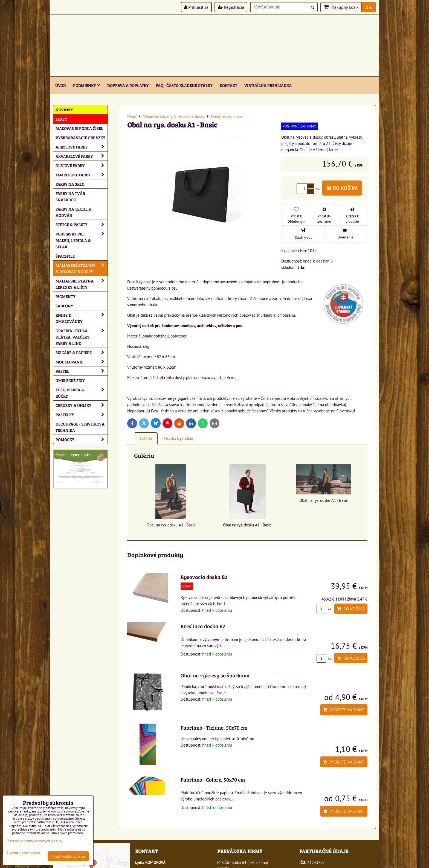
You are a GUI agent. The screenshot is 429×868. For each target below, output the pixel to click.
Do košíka (342, 188)
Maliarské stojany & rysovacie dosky (82, 268)
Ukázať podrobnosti (24, 853)
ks (324, 609)
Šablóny (64, 306)
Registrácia (231, 7)
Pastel (82, 371)
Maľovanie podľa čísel (79, 128)
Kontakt (228, 85)
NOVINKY (64, 110)
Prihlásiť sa (196, 7)
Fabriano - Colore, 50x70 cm (213, 779)
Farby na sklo (70, 184)
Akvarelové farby (82, 156)
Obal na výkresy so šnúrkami (215, 675)
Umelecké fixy (70, 380)
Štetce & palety (82, 224)
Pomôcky (82, 439)
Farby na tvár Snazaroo (70, 196)
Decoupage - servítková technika (80, 427)
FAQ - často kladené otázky (184, 85)
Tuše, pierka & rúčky (82, 393)
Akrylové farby (82, 147)
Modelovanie (82, 362)
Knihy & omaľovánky (82, 318)
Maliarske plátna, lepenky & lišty (82, 284)
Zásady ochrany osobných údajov (35, 841)
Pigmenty (66, 296)
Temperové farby (82, 175)
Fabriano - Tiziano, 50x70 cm (214, 727)
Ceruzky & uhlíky (82, 405)
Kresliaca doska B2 (203, 626)
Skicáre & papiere (82, 352)
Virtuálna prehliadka (268, 85)
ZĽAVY (61, 119)
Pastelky (82, 414)
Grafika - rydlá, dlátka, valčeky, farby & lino (82, 337)
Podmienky (87, 85)
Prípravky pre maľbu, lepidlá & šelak (82, 240)
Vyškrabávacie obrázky (80, 137)
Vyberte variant (344, 710)
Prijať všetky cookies (68, 856)
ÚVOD (61, 85)
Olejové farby (82, 165)
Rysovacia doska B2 (204, 577)
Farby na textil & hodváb (73, 212)
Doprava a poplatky (128, 85)
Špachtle (65, 256)
